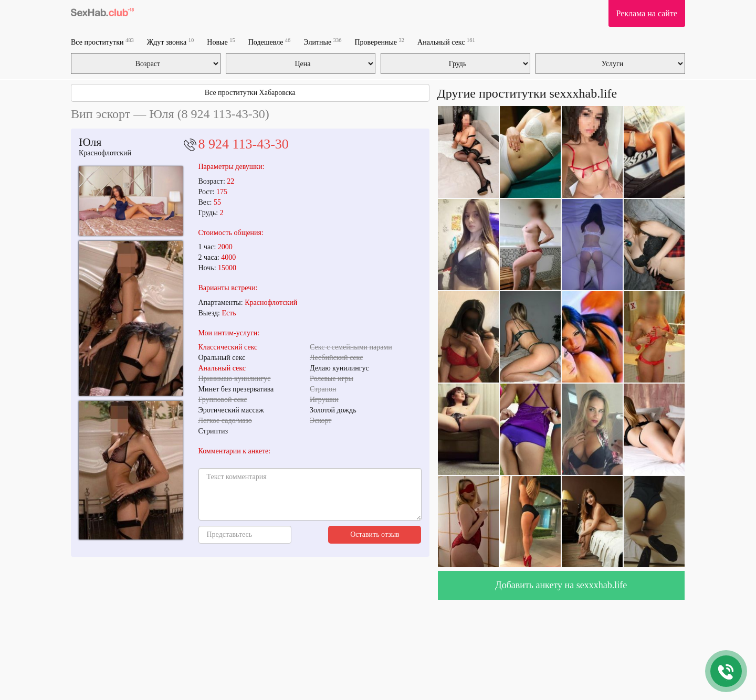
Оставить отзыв (375, 534)
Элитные (322, 42)
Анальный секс (446, 42)
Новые (221, 42)
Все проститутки (102, 42)
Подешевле (270, 42)
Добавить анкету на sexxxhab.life (561, 585)
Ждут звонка (171, 42)
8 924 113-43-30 (244, 144)
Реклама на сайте (647, 13)
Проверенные (379, 42)
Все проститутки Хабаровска (250, 93)
